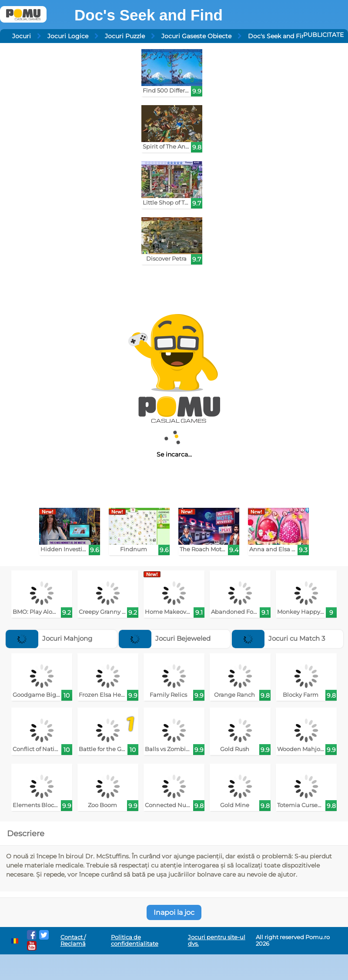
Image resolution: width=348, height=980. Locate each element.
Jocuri (22, 36)
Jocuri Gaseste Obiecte (196, 36)
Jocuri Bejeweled (165, 638)
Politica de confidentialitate (135, 940)
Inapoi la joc (174, 912)
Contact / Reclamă (73, 940)
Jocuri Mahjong (49, 638)
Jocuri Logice (68, 36)
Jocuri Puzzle (125, 36)
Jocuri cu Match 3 (278, 638)
